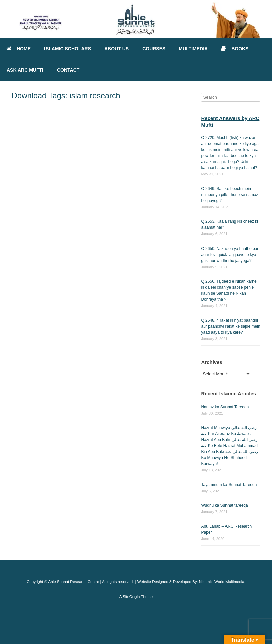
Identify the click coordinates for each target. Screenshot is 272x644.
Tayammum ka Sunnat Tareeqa (229, 485)
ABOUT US (117, 49)
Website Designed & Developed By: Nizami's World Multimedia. (191, 582)
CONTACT (68, 70)
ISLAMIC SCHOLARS (68, 49)
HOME (19, 49)
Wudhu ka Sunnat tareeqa (224, 505)
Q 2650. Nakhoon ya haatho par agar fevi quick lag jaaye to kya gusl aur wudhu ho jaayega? (230, 255)
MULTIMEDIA (193, 49)
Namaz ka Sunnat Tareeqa (225, 407)
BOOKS (235, 49)
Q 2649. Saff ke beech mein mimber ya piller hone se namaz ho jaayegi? (230, 195)
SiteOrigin (131, 597)
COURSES (154, 49)
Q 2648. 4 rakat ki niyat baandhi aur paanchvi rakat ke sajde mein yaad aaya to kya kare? (231, 326)
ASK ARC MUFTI (25, 70)
